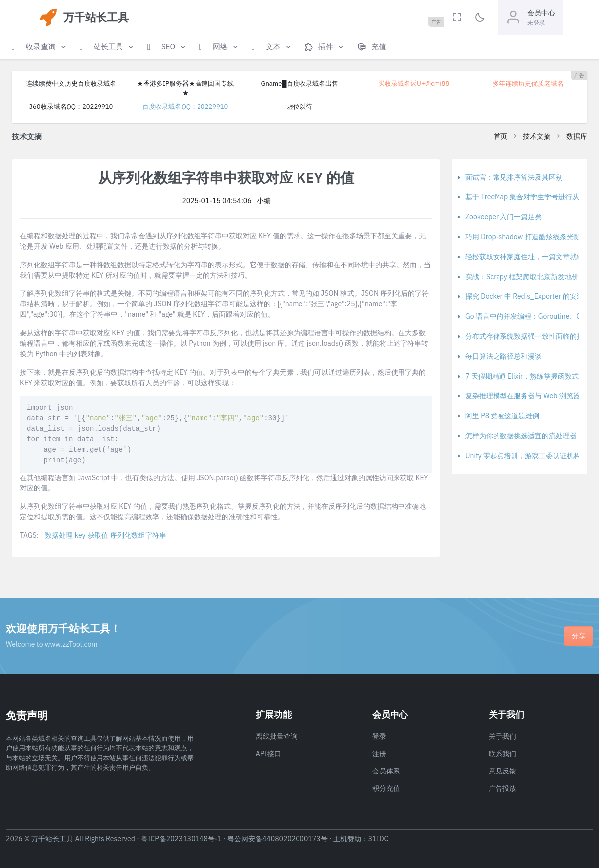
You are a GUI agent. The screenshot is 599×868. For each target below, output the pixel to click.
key (80, 535)
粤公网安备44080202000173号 (278, 839)
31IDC (378, 839)
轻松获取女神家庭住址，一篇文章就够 (524, 257)
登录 (379, 736)
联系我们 (502, 754)
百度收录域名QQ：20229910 (185, 107)
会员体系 (386, 771)
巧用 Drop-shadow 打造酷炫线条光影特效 (530, 237)
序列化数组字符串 (138, 535)
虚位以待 (299, 107)
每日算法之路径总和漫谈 (503, 356)
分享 (579, 636)
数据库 (577, 136)
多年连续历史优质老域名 (528, 83)
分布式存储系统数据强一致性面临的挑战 (528, 336)
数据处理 (59, 535)
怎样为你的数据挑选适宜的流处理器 (521, 436)
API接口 (268, 754)
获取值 (98, 535)
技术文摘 (537, 136)
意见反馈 (502, 771)
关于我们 (502, 736)
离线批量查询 (277, 736)
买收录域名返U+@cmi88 (414, 83)
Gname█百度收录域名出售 (299, 83)
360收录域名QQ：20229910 (71, 107)
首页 (500, 136)
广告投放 (502, 788)
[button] (40, 47)
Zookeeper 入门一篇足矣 (504, 217)
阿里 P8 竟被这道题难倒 (502, 416)
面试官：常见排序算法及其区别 (514, 177)
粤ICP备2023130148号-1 (181, 839)
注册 (379, 754)
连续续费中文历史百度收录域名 (71, 83)
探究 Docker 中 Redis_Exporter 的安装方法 (531, 296)
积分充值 (386, 788)
